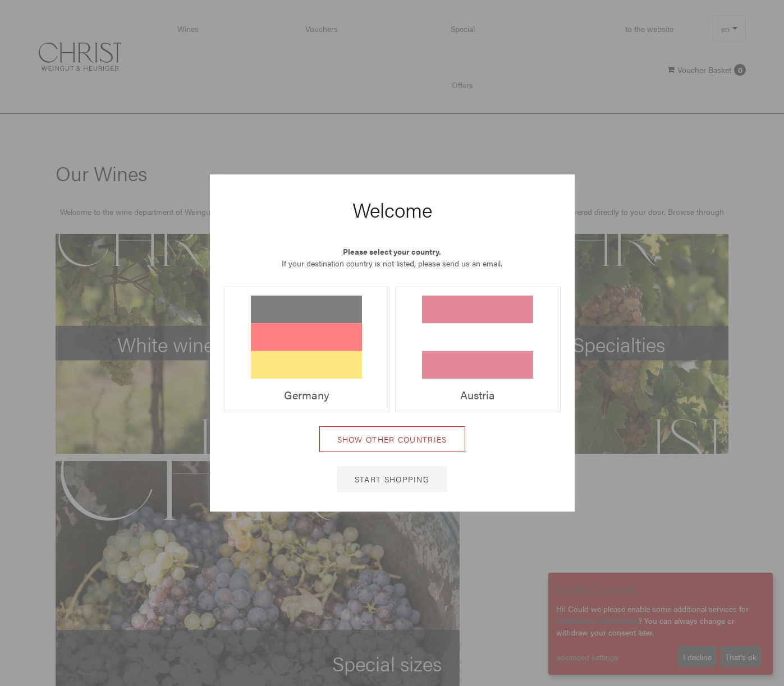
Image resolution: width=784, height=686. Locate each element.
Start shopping (392, 479)
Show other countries (392, 439)
